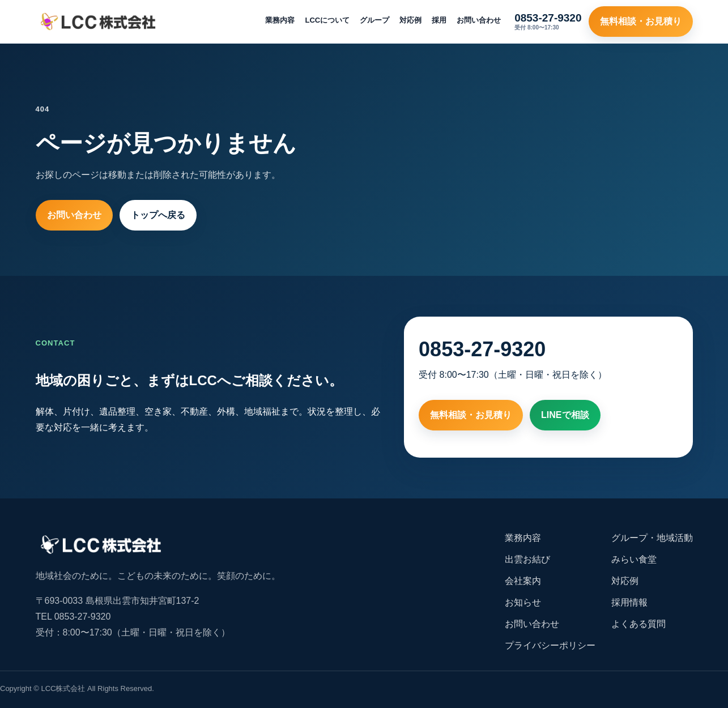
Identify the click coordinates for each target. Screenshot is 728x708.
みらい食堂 (634, 559)
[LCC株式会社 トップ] (98, 22)
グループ (374, 20)
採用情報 (629, 602)
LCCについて (327, 20)
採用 (439, 20)
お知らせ (523, 602)
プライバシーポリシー (550, 645)
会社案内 (523, 581)
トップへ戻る (158, 215)
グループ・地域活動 (652, 538)
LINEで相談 (565, 415)
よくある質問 (638, 624)
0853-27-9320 (482, 349)
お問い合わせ (479, 20)
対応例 (410, 20)
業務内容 (280, 20)
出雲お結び (527, 559)
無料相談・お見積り (641, 21)
